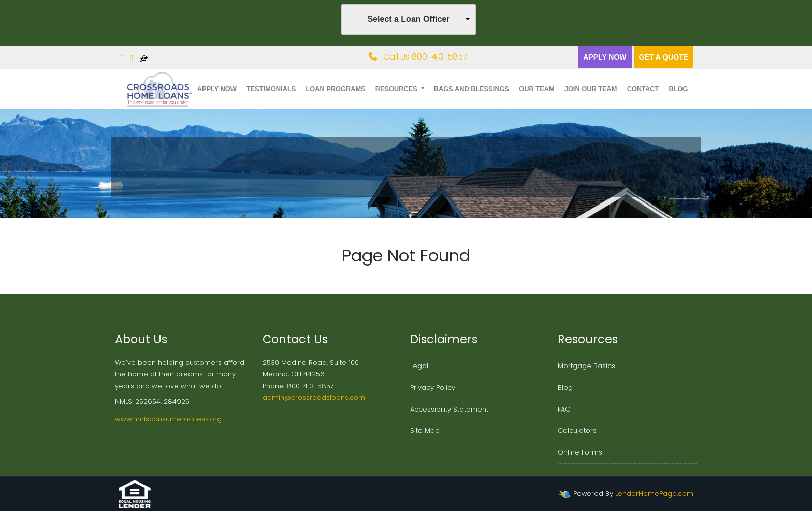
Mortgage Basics (586, 366)
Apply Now (605, 57)
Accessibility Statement (449, 409)
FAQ (564, 409)
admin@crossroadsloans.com (314, 397)
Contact (643, 89)
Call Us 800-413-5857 (418, 57)
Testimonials (271, 89)
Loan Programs (335, 89)
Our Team (536, 89)
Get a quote (664, 57)
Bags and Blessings (472, 89)
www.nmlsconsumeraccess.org (168, 419)
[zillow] (144, 58)
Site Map (425, 430)
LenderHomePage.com (654, 494)
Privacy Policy (433, 388)
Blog (678, 89)
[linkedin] (132, 58)
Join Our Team (591, 89)
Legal (419, 366)
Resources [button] (397, 89)
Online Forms (580, 452)
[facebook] (122, 58)
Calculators (577, 430)
